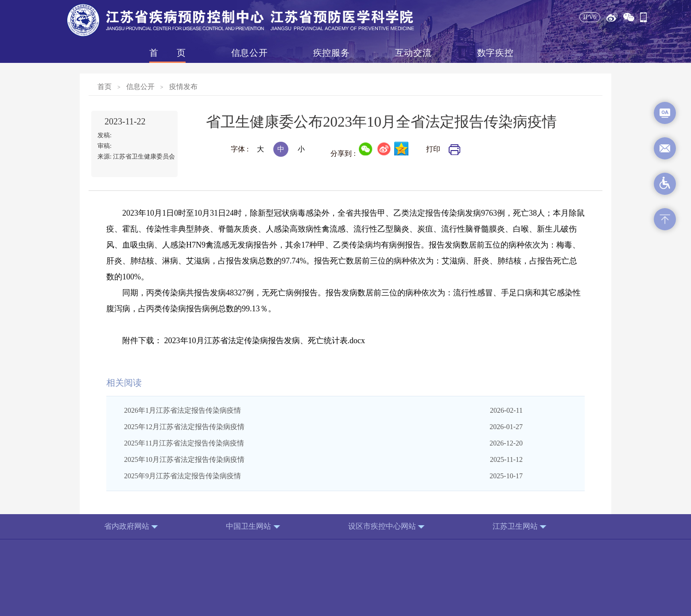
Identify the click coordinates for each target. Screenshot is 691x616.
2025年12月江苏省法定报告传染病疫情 (184, 427)
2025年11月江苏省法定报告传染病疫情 (184, 443)
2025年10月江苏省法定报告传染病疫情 (184, 459)
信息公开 (249, 53)
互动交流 (413, 53)
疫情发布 (183, 87)
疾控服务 (331, 53)
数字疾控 (495, 53)
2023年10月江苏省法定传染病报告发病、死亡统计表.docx (265, 341)
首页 (167, 53)
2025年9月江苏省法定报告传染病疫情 (182, 476)
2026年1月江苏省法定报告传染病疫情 (182, 410)
